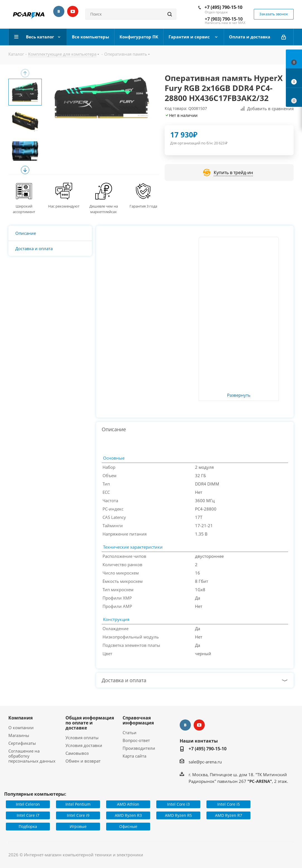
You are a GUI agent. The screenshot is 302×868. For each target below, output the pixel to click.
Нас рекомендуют (64, 206)
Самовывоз (77, 753)
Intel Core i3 (178, 804)
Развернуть (239, 395)
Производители (139, 748)
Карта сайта (134, 756)
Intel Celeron (28, 804)
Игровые (78, 826)
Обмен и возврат (83, 761)
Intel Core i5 (229, 804)
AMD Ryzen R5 (178, 815)
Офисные (128, 826)
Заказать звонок (274, 14)
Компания (20, 718)
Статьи (130, 733)
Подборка (28, 826)
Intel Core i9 (78, 815)
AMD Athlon (128, 804)
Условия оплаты (82, 738)
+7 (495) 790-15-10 (223, 7)
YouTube (73, 11)
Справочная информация (138, 720)
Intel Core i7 (28, 815)
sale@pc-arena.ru (205, 762)
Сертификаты (22, 743)
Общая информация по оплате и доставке (90, 723)
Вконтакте (59, 11)
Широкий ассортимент (24, 209)
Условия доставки (84, 745)
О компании (21, 728)
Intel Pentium (78, 804)
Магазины (19, 735)
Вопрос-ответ (136, 740)
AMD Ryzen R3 (128, 815)
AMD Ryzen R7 (229, 815)
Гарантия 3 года (143, 206)
